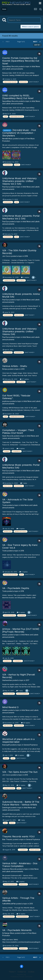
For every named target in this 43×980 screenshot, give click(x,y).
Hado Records (8, 436)
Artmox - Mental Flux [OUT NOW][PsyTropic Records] (21, 630)
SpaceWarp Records (10, 66)
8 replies (20, 882)
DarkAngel (6, 808)
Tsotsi (5, 505)
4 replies (21, 612)
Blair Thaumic (7, 839)
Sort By (37, 45)
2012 (23, 369)
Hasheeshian (7, 680)
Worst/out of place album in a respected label (18, 741)
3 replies (25, 277)
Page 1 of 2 (21, 42)
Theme (12, 972)
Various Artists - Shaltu (15, 366)
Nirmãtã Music (8, 139)
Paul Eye (6, 187)
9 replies (21, 448)
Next (35, 42)
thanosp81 (6, 745)
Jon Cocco (6, 256)
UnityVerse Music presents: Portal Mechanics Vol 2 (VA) (21, 217)
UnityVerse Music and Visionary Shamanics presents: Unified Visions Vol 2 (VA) (19, 181)
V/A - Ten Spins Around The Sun (20, 772)
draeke (5, 710)
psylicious (6, 401)
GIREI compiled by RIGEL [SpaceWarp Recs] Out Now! (18, 97)
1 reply (24, 483)
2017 (27, 680)
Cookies (31, 972)
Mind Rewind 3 (10, 707)
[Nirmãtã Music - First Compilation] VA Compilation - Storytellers (19, 133)
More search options (31, 27)
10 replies (20, 755)
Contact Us (22, 972)
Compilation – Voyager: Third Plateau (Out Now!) (18, 432)
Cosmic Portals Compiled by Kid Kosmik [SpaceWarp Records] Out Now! (21, 61)
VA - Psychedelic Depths (16, 588)
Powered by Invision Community (22, 977)
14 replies (21, 785)
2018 (26, 256)
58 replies (26, 723)
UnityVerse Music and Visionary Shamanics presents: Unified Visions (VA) (19, 331)
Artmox (5, 635)
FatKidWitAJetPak (9, 904)
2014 (26, 775)
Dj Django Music (8, 933)
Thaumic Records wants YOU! (18, 836)
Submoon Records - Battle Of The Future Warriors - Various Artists (21, 803)
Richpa (5, 369)
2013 (31, 904)
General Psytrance (31, 745)
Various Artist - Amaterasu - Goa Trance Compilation (20, 865)
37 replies (24, 379)
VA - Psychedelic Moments (17, 930)
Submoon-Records (9, 869)
